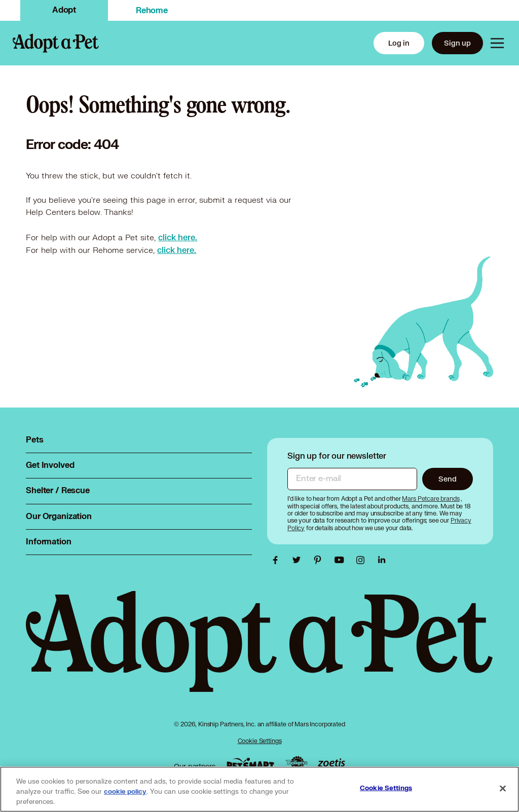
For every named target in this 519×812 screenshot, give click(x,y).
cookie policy (125, 792)
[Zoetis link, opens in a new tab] (331, 764)
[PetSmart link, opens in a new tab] (250, 764)
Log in (399, 43)
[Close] (503, 789)
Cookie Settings (260, 741)
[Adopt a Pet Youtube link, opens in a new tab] (342, 560)
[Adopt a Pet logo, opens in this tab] (259, 652)
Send (447, 479)
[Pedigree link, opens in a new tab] (296, 764)
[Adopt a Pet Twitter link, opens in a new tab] (299, 560)
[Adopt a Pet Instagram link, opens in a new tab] (363, 560)
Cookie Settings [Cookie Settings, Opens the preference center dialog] (386, 788)
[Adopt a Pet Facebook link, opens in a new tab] (278, 560)
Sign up (457, 43)
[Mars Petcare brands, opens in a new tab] (431, 499)
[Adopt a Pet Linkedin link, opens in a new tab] (382, 560)
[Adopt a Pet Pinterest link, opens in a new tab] (320, 560)
